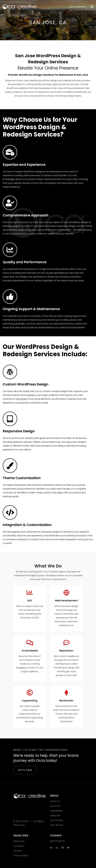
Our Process (57, 820)
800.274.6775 (57, 841)
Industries (55, 815)
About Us (55, 801)
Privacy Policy (21, 856)
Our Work (55, 806)
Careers (18, 851)
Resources (19, 841)
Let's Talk (25, 770)
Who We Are (57, 825)
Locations (18, 846)
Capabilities (56, 811)
